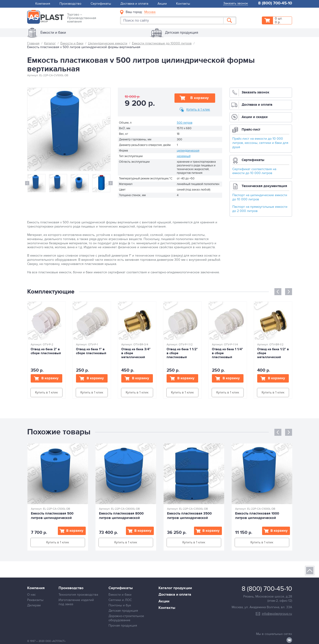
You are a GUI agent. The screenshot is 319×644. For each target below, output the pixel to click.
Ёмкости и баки (72, 43)
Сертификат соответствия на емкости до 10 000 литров (254, 171)
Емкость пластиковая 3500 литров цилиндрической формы (189, 518)
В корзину (200, 98)
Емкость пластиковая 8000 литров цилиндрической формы (121, 518)
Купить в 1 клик (198, 109)
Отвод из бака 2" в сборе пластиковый (46, 351)
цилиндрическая (188, 151)
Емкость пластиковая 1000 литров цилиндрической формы (257, 518)
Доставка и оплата (134, 4)
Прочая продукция (123, 626)
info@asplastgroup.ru (277, 614)
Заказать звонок (236, 3)
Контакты (183, 4)
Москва (150, 12)
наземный (184, 156)
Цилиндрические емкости (108, 43)
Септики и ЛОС (120, 600)
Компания (43, 4)
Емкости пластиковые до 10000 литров (162, 43)
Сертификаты (101, 4)
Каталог (50, 43)
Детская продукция (123, 611)
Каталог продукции (175, 588)
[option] (37, 183)
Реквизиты (35, 600)
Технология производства (78, 595)
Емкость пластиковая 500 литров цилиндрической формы (52, 518)
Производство (70, 4)
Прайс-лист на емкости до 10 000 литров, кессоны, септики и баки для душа (260, 143)
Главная (33, 43)
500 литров (185, 123)
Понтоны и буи (120, 605)
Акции (162, 4)
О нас (31, 595)
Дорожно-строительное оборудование (126, 618)
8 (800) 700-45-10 (275, 3)
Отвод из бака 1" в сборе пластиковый (91, 351)
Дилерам (34, 605)
